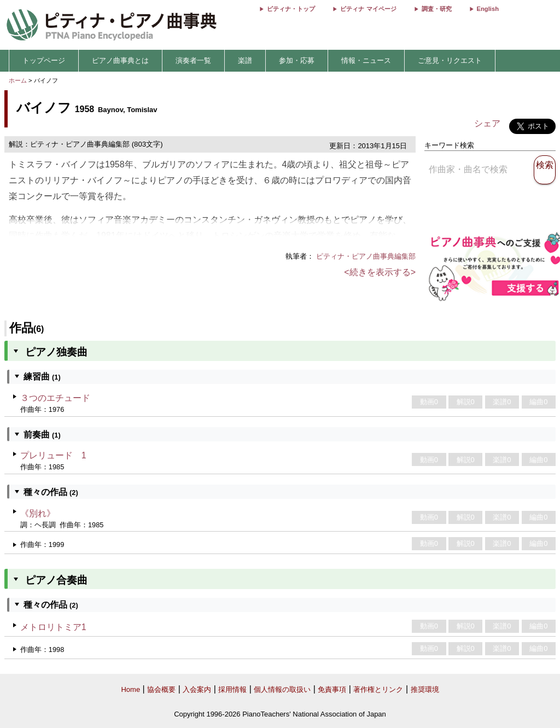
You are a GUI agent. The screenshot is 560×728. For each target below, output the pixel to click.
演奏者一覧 (193, 60)
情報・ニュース (366, 60)
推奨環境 (425, 689)
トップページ (44, 60)
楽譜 (245, 60)
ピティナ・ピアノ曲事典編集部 (366, 256)
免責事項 (332, 689)
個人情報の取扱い (282, 689)
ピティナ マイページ (368, 9)
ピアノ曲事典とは (120, 60)
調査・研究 (437, 9)
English (488, 9)
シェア (487, 123)
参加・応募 (297, 60)
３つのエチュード (55, 398)
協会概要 (161, 689)
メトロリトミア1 (53, 627)
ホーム (18, 80)
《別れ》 (38, 513)
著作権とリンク (378, 689)
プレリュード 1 (53, 455)
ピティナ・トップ (291, 9)
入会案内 (197, 689)
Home (130, 689)
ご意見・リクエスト (450, 60)
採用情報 (232, 689)
